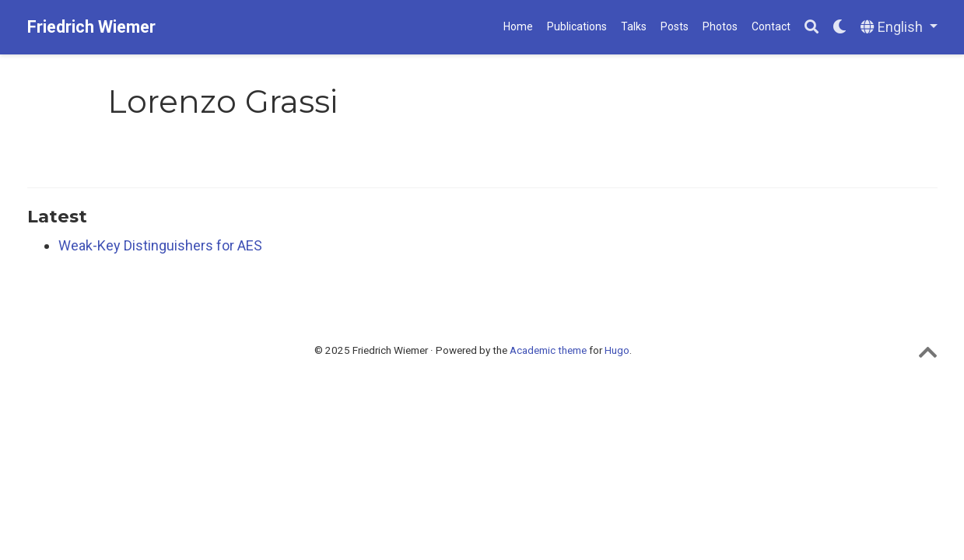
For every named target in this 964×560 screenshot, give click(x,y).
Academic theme (548, 350)
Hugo (617, 350)
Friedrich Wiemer (91, 27)
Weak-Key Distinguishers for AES (160, 245)
